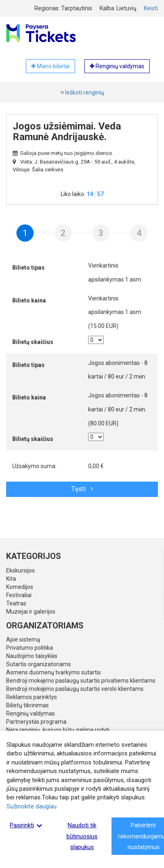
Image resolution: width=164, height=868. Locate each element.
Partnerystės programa (36, 722)
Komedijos (20, 587)
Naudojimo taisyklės (32, 656)
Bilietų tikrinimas (27, 705)
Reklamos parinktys (32, 697)
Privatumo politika (30, 648)
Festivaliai (19, 595)
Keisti (151, 8)
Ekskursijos (20, 570)
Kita (11, 579)
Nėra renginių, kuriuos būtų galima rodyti (58, 730)
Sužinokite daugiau (32, 806)
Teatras (16, 603)
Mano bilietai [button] (50, 66)
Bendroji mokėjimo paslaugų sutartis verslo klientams (75, 689)
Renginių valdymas (31, 713)
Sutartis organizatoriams (39, 664)
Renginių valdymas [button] (117, 66)
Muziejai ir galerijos (31, 612)
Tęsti (82, 489)
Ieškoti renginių (82, 92)
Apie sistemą (23, 639)
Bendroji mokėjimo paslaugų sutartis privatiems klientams (81, 681)
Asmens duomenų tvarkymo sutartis (54, 672)
